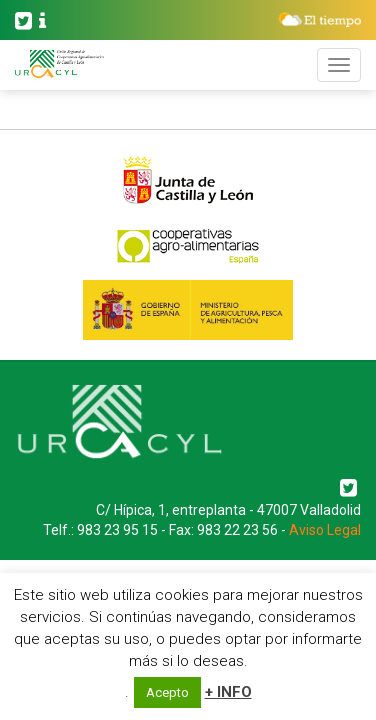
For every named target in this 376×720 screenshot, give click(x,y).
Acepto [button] (167, 692)
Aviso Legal (325, 530)
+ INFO (228, 692)
